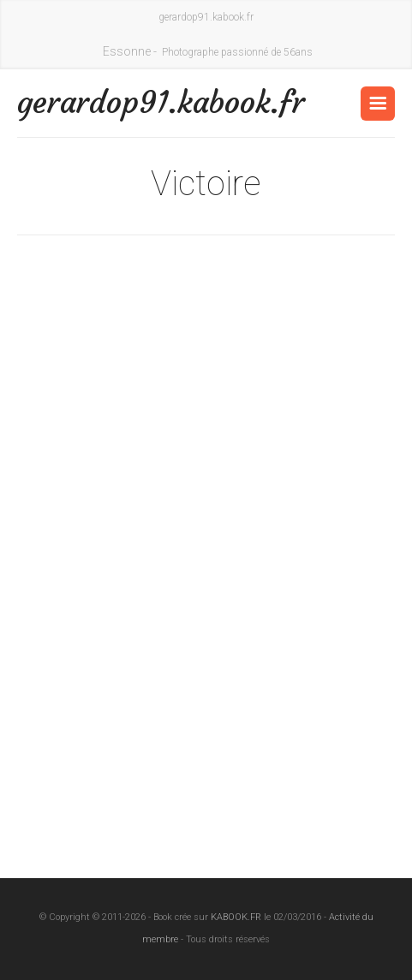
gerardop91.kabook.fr (112, 102)
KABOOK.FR (236, 917)
